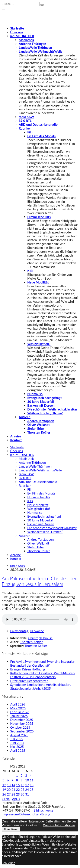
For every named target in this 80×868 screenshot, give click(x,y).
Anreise (16, 436)
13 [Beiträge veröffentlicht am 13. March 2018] (9, 785)
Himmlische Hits (39, 217)
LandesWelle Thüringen (35, 47)
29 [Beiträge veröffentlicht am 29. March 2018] (18, 794)
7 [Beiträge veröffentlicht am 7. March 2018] (12, 780)
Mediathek (26, 40)
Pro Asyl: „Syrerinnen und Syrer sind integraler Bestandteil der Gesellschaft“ (42, 663)
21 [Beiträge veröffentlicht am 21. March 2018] (13, 790)
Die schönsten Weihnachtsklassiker (52, 409)
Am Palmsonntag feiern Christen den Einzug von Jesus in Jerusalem (40, 581)
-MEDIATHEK (22, 36)
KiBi (30, 271)
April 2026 (18, 704)
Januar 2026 (19, 716)
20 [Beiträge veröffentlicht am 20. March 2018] (9, 790)
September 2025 (22, 731)
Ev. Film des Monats (41, 136)
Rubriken (25, 128)
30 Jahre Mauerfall (41, 402)
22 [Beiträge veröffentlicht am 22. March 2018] (18, 790)
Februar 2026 (20, 712)
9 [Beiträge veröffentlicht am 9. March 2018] (22, 780)
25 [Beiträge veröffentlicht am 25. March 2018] (31, 790)
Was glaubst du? (39, 344)
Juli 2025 (17, 739)
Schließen (9, 863)
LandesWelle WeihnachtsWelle (41, 51)
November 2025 (22, 723)
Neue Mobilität (38, 282)
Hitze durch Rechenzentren (29, 681)
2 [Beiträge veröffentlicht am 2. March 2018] (22, 775)
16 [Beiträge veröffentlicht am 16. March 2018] (23, 785)
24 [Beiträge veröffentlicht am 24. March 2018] (27, 790)
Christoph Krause (41, 638)
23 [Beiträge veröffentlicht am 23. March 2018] (23, 790)
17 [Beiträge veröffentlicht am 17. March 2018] (27, 785)
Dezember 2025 (22, 720)
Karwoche (37, 631)
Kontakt (16, 440)
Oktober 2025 (20, 727)
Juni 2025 (17, 743)
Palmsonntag (19, 631)
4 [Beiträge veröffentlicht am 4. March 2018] (31, 775)
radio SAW (26, 117)
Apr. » (16, 799)
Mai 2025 (17, 747)
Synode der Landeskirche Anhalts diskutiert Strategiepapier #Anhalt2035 (40, 686)
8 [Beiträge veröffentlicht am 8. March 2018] (17, 780)
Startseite (17, 28)
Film (30, 132)
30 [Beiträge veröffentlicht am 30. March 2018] (23, 794)
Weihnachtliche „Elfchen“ (45, 413)
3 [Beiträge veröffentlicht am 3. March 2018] (26, 775)
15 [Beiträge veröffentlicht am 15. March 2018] (18, 785)
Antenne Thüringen (32, 44)
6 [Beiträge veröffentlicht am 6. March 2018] (8, 780)
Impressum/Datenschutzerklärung (26, 814)
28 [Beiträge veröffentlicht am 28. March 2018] (13, 794)
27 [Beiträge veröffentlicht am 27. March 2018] (9, 794)
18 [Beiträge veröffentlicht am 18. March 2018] (31, 785)
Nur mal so (35, 394)
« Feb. (6, 799)
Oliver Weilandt (39, 425)
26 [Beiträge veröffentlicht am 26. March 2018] (4, 794)
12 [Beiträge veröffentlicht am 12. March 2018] (4, 785)
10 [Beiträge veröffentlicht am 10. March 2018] (27, 780)
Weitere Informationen (59, 825)
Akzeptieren (11, 829)
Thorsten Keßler (39, 432)
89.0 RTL (25, 121)
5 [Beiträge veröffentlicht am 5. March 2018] (3, 780)
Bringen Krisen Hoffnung (28, 669)
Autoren (25, 417)
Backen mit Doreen (41, 405)
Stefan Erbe (36, 428)
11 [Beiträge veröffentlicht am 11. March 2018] (31, 780)
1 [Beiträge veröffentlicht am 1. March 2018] (17, 775)
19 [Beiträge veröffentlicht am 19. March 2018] (4, 790)
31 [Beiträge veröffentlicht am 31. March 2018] (27, 794)
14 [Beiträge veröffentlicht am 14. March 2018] (13, 785)
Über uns (17, 32)
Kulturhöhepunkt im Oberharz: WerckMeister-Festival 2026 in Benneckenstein (43, 675)
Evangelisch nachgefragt (44, 398)
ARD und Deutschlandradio (38, 124)
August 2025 (19, 735)
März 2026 (18, 708)
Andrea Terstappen (41, 421)
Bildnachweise (43, 810)
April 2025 (18, 750)
